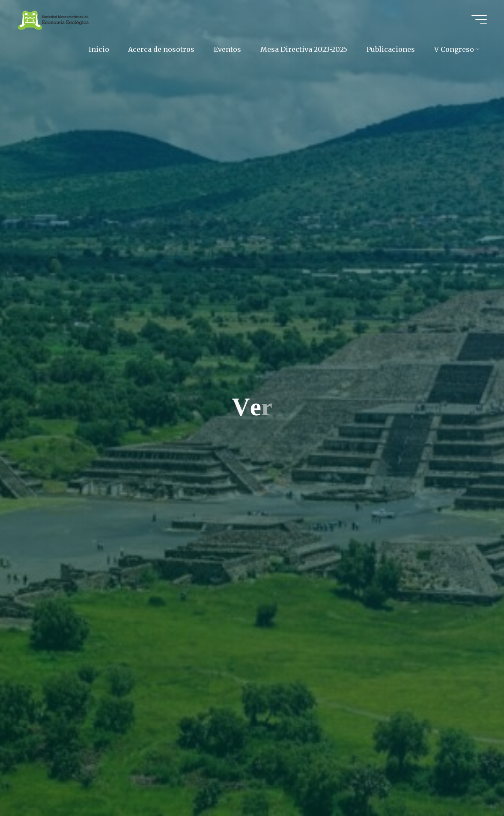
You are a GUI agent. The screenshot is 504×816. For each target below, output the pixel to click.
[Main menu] (479, 19)
